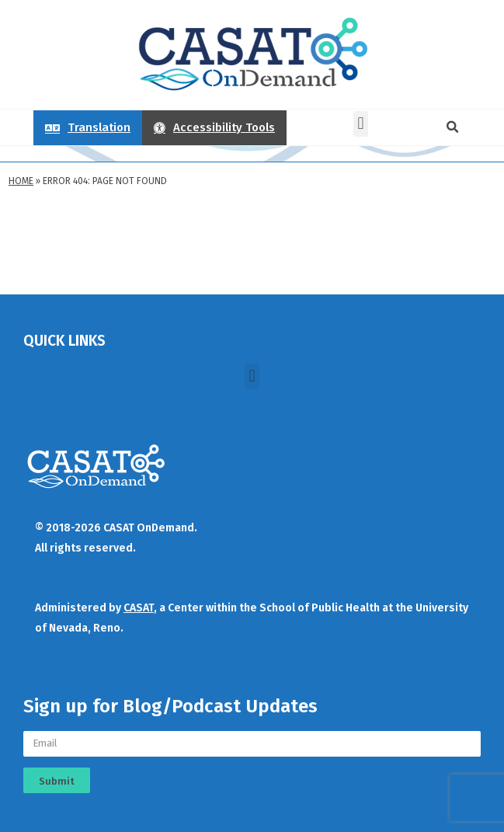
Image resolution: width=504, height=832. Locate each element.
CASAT (139, 608)
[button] (361, 124)
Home (21, 181)
